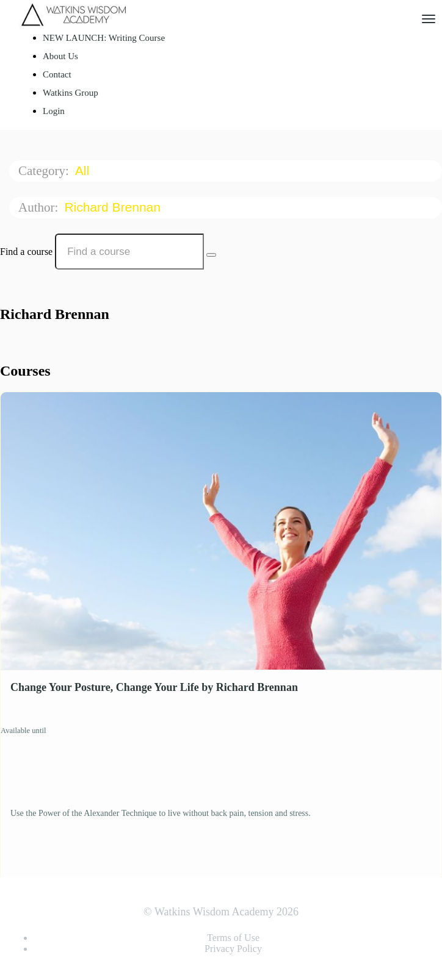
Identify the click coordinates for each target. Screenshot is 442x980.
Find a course (26, 252)
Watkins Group (71, 93)
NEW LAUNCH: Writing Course (104, 38)
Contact (57, 74)
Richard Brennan (114, 207)
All (84, 170)
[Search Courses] (211, 255)
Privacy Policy (233, 949)
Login (54, 111)
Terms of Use (233, 938)
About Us (60, 56)
